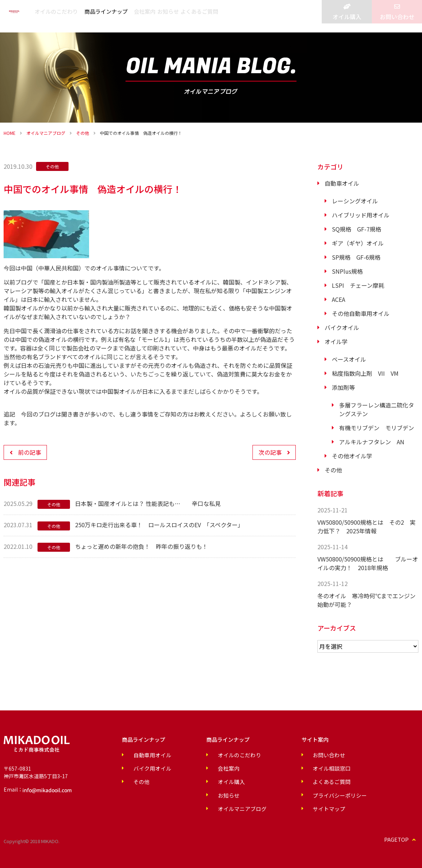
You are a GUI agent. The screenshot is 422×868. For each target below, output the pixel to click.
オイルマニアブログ (46, 133)
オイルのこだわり (117, 16)
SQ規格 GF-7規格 (357, 229)
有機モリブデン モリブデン (377, 428)
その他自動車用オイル (361, 313)
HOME (10, 133)
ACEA (339, 299)
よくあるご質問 (287, 16)
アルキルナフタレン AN (372, 442)
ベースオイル (349, 359)
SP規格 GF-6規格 (356, 257)
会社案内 (214, 16)
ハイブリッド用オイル (361, 215)
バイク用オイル (145, 768)
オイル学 (336, 342)
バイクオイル (342, 327)
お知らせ (246, 16)
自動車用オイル (145, 755)
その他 (83, 133)
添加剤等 (343, 387)
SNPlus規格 (347, 271)
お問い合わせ (397, 21)
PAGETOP (402, 838)
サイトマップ (294, 807)
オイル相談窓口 (297, 768)
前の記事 (30, 452)
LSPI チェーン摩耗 (358, 285)
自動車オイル (342, 183)
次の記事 (270, 452)
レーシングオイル (355, 201)
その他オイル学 (352, 456)
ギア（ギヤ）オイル (358, 243)
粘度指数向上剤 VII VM (365, 373)
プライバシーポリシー (304, 794)
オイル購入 (347, 21)
